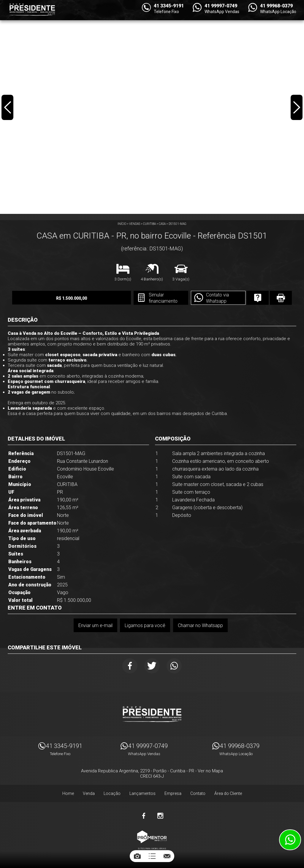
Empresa (173, 794)
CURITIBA (149, 224)
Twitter (152, 666)
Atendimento (290, 840)
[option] (152, 107)
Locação (112, 794)
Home (68, 794)
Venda (89, 794)
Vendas (135, 224)
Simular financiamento (154, 298)
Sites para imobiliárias (152, 849)
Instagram (160, 817)
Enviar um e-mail (95, 625)
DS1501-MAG (178, 224)
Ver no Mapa (210, 772)
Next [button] (296, 108)
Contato (198, 794)
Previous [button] (8, 108)
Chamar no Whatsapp (200, 625)
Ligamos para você (145, 625)
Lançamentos (142, 794)
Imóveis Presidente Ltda (152, 715)
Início (122, 224)
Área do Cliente (228, 794)
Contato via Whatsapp (209, 298)
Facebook (128, 666)
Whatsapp (175, 666)
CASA (162, 224)
